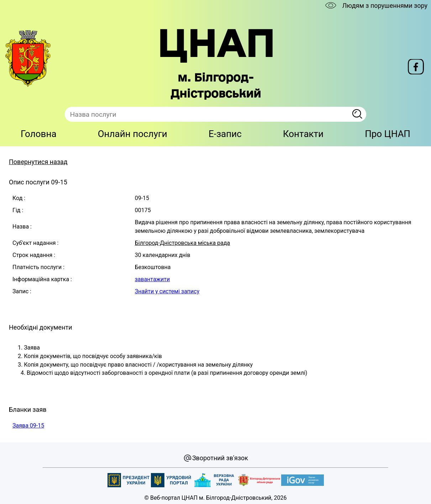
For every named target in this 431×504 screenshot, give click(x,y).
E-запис (225, 134)
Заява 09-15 (28, 426)
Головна (39, 134)
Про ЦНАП (388, 134)
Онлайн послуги (133, 134)
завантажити (153, 279)
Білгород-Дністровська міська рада (183, 243)
